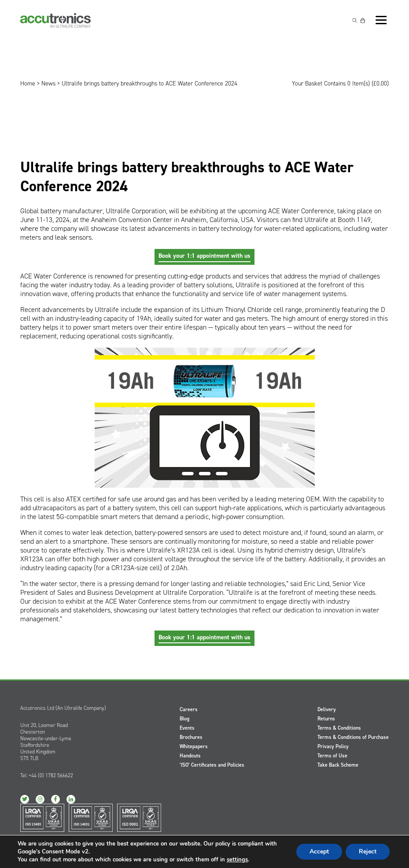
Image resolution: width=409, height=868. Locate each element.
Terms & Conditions (339, 728)
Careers (189, 709)
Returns (326, 719)
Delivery (327, 709)
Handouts (190, 756)
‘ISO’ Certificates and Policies (212, 765)
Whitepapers (194, 746)
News (48, 83)
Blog (184, 719)
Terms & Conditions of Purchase (353, 737)
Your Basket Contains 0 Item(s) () (340, 83)
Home (28, 83)
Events (187, 728)
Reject (368, 851)
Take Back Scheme (338, 765)
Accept (319, 851)
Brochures (191, 737)
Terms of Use (332, 756)
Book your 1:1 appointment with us (204, 256)
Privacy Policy (333, 746)
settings (237, 860)
